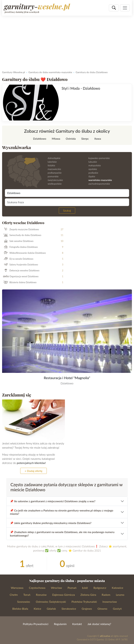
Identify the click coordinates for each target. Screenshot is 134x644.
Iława (98, 139)
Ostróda (71, 139)
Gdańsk (51, 609)
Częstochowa (37, 588)
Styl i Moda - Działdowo (81, 88)
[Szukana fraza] (67, 202)
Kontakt (77, 624)
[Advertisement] (67, 42)
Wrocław (57, 588)
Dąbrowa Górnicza (64, 595)
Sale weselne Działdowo (18, 241)
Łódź (85, 588)
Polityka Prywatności (36, 624)
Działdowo (40, 139)
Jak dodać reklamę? (99, 624)
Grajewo (87, 609)
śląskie (92, 176)
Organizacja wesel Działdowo (20, 277)
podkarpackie (55, 173)
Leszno (120, 595)
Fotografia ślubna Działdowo (20, 247)
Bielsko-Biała (20, 609)
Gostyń (117, 609)
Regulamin (60, 624)
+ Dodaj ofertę (33, 471)
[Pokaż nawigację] (125, 8)
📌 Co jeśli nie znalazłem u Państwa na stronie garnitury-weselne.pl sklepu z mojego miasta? (62, 512)
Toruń (27, 595)
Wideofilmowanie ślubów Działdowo (24, 253)
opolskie (93, 169)
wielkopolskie (55, 184)
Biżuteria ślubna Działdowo (19, 282)
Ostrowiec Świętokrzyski (51, 602)
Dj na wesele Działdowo (18, 259)
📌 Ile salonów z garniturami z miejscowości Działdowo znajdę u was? (53, 501)
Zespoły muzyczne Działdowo (21, 230)
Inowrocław (110, 602)
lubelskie (52, 162)
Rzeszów (41, 595)
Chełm (14, 595)
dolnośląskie (54, 158)
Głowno (102, 609)
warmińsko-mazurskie (100, 180)
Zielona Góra (88, 595)
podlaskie (93, 173)
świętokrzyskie (55, 180)
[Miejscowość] (67, 193)
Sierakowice (69, 609)
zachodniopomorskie (99, 184)
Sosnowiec (24, 602)
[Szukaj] (114, 8)
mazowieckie (54, 169)
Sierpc (85, 139)
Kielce (37, 609)
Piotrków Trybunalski (84, 602)
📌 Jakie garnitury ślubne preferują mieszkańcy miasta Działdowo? (51, 523)
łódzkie (51, 165)
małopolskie (95, 165)
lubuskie (93, 162)
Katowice (118, 588)
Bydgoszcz (100, 588)
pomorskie (53, 176)
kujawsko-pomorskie (99, 158)
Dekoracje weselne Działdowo (21, 271)
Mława (56, 139)
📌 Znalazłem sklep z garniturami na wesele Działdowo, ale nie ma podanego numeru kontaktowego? (62, 534)
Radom (106, 595)
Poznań (72, 588)
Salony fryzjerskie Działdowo (20, 265)
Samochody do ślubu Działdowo (22, 235)
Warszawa (17, 588)
